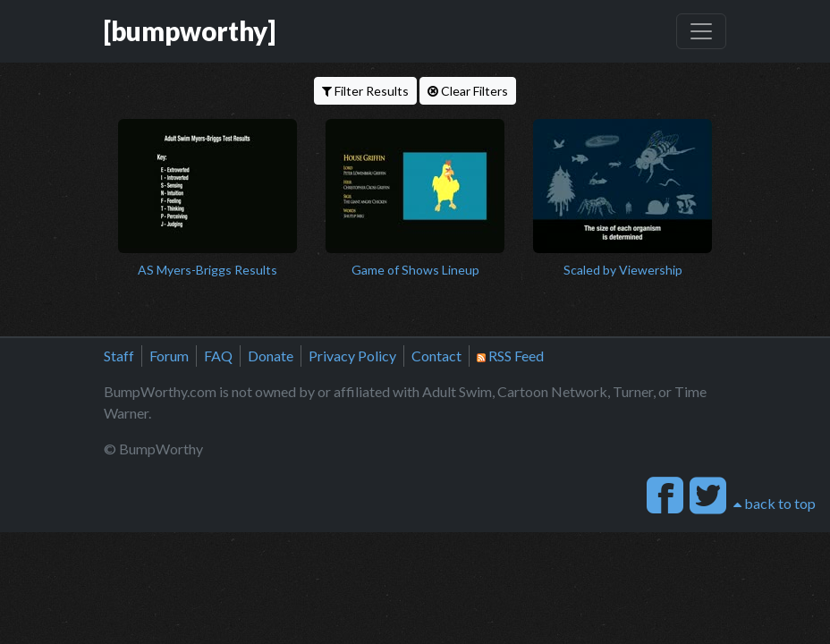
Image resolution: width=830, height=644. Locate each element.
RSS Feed (510, 356)
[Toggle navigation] (701, 31)
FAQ (218, 356)
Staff (119, 356)
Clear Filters (468, 91)
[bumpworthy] (190, 31)
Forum (169, 356)
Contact (436, 356)
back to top (775, 503)
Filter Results (365, 91)
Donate (271, 356)
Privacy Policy (352, 356)
